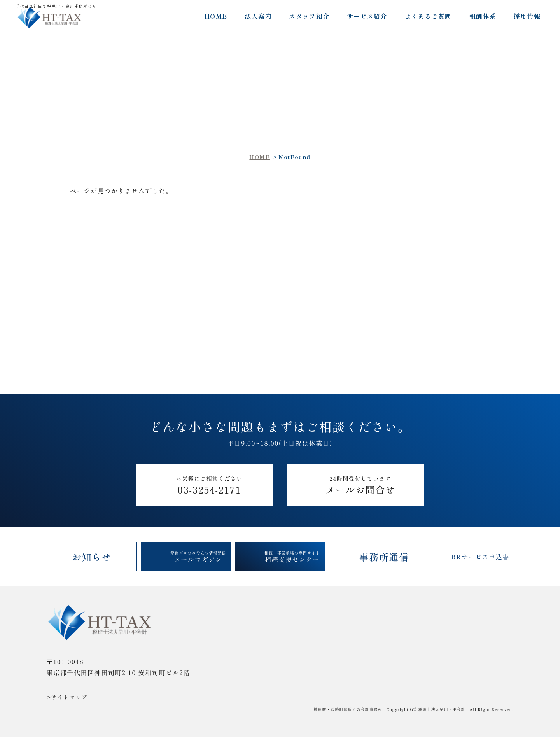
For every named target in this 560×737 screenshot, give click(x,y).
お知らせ (92, 557)
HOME (216, 16)
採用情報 (527, 16)
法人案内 (258, 16)
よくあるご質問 (428, 16)
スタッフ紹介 (309, 16)
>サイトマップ (67, 697)
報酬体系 (483, 16)
